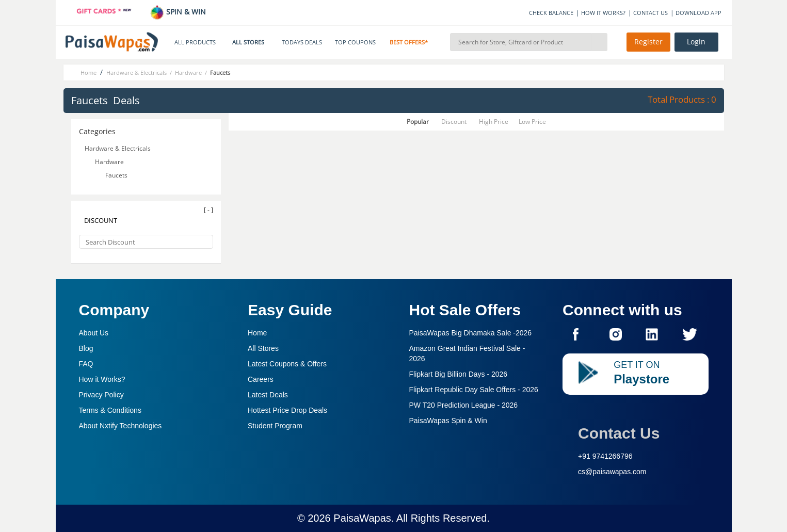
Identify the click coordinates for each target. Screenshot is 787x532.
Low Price (532, 122)
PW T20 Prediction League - (464, 405)
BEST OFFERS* (409, 42)
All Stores (263, 348)
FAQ (86, 364)
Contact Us (619, 433)
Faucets (117, 175)
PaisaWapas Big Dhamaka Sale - (471, 333)
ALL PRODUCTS (195, 42)
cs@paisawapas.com (612, 472)
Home (257, 333)
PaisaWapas (362, 518)
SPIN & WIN (178, 12)
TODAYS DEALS (302, 42)
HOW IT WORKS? (603, 13)
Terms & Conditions (110, 410)
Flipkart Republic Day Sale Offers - (474, 390)
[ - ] (208, 210)
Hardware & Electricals (118, 148)
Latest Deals (268, 395)
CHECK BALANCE (551, 13)
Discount (454, 122)
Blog (86, 348)
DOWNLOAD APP (698, 13)
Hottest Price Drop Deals (287, 410)
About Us (94, 333)
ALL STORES (248, 42)
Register (648, 42)
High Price (494, 122)
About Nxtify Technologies (121, 426)
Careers (261, 379)
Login (696, 42)
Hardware (110, 162)
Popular (418, 122)
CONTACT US (651, 13)
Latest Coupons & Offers (287, 364)
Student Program (275, 426)
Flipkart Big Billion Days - (459, 374)
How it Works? (102, 379)
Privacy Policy (101, 395)
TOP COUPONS (355, 42)
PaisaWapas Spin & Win (448, 421)
